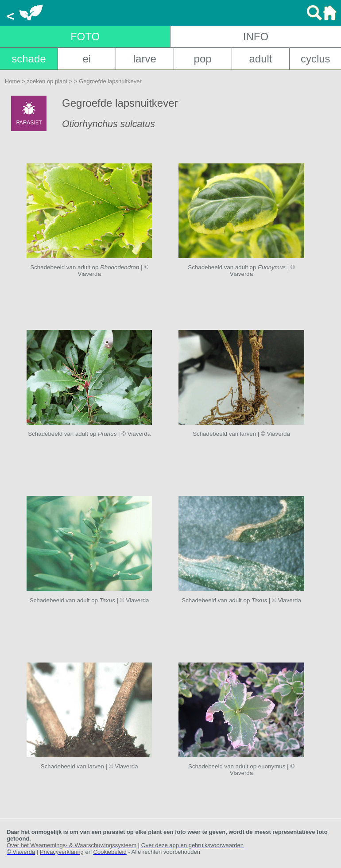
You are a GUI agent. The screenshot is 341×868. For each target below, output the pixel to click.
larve (145, 59)
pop (203, 59)
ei (87, 59)
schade (29, 59)
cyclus (316, 59)
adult (260, 59)
